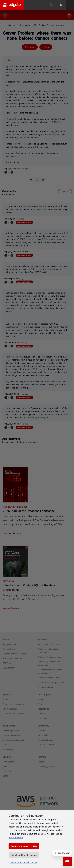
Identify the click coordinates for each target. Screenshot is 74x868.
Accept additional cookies (24, 846)
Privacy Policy (16, 837)
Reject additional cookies (24, 855)
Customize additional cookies (23, 862)
